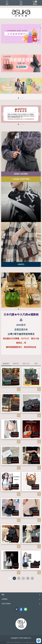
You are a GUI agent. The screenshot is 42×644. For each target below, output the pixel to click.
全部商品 (5, 599)
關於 (3, 595)
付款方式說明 (6, 604)
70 (28, 578)
